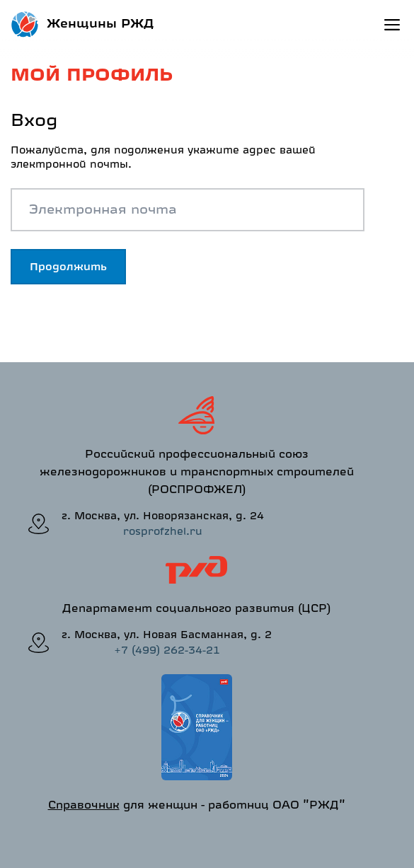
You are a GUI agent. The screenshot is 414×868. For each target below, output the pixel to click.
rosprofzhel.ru (163, 531)
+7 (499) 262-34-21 (167, 650)
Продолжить (68, 266)
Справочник (84, 804)
